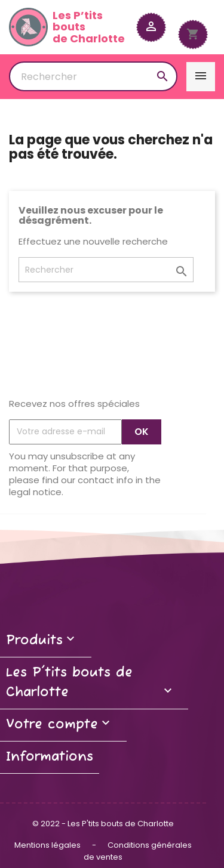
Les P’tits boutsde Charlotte (67, 27)
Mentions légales (48, 845)
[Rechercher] (93, 76)
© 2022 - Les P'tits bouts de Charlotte (103, 824)
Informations (50, 757)
